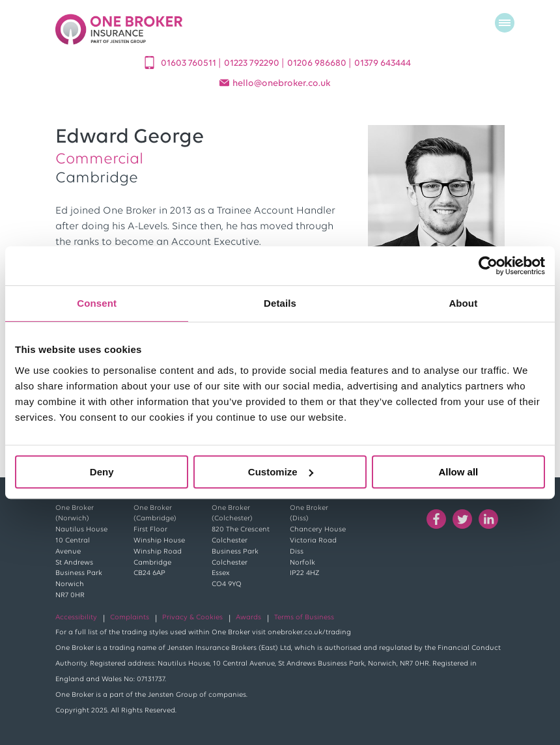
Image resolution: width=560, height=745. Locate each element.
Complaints (130, 618)
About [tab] (463, 303)
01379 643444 (383, 63)
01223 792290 (253, 63)
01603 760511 (189, 63)
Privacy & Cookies (192, 618)
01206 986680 (318, 63)
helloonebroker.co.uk (282, 84)
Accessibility (76, 618)
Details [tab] (280, 303)
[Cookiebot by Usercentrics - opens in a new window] (488, 266)
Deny (102, 472)
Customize (281, 472)
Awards (248, 618)
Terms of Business (304, 618)
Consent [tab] (97, 303)
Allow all (458, 472)
